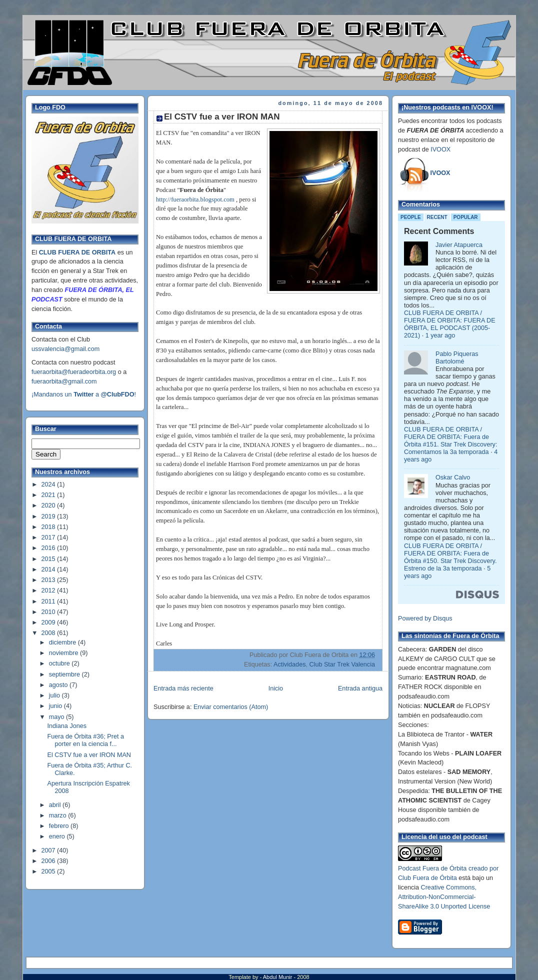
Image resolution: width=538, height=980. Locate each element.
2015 (49, 559)
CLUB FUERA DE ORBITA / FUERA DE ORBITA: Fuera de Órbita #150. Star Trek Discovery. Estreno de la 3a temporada (450, 557)
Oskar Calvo (453, 477)
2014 (49, 569)
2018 (49, 527)
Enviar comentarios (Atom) (231, 707)
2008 (49, 633)
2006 (49, 861)
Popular (466, 217)
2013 (49, 580)
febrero (60, 826)
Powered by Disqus (425, 618)
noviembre (64, 653)
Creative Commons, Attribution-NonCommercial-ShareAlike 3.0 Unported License (444, 897)
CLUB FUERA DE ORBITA (77, 252)
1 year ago (440, 335)
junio (56, 706)
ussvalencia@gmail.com (65, 349)
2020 (49, 505)
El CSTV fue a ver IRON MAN (89, 755)
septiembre (65, 674)
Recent (437, 217)
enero (58, 836)
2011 (49, 601)
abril (56, 805)
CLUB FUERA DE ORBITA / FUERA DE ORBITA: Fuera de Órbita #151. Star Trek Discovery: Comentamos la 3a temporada (450, 441)
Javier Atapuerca (459, 245)
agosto (59, 685)
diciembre (63, 642)
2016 (49, 548)
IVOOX (440, 149)
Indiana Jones (67, 726)
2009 (49, 622)
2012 (49, 590)
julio (55, 695)
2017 (49, 537)
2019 (49, 516)
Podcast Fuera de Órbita (432, 868)
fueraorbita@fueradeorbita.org (74, 372)
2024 (49, 484)
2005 (49, 871)
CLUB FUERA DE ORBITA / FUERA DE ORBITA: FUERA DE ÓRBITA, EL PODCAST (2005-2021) (450, 324)
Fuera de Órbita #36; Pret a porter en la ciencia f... (86, 740)
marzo (59, 815)
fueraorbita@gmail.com (64, 381)
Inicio (276, 688)
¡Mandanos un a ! (84, 394)
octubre (60, 663)
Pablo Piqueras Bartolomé (457, 358)
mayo (57, 717)
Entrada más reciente (183, 688)
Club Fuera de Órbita (427, 878)
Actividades (289, 664)
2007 (49, 850)
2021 (49, 495)
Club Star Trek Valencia (342, 664)
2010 (49, 612)
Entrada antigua (360, 688)
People (411, 217)
